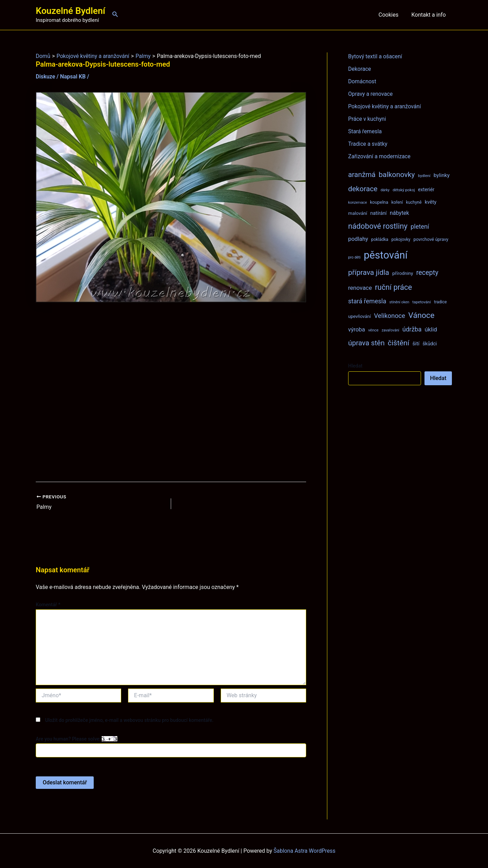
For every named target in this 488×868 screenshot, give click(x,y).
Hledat (355, 366)
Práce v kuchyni (367, 119)
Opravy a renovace (371, 94)
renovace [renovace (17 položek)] (360, 288)
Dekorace (360, 69)
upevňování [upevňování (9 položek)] (359, 316)
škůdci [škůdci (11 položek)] (430, 344)
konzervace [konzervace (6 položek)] (357, 203)
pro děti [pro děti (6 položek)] (354, 257)
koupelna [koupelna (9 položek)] (379, 202)
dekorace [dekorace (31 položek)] (363, 189)
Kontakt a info (430, 15)
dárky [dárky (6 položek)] (385, 190)
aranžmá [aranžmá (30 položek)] (362, 175)
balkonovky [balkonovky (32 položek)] (397, 175)
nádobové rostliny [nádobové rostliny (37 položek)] (378, 226)
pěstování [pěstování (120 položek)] (386, 255)
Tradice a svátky (368, 144)
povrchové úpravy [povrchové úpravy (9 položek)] (431, 239)
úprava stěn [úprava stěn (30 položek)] (366, 343)
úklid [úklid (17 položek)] (431, 329)
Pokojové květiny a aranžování (385, 106)
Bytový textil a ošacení (376, 56)
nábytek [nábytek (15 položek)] (399, 213)
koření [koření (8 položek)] (397, 202)
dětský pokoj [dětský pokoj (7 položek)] (404, 190)
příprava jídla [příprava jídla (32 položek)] (369, 272)
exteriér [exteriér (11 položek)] (426, 189)
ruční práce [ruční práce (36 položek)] (393, 287)
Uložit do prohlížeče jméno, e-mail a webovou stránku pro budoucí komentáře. (129, 720)
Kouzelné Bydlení (70, 11)
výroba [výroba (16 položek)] (357, 330)
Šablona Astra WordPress (305, 850)
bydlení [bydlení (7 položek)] (424, 176)
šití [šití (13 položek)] (416, 344)
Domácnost (362, 81)
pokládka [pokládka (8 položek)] (380, 239)
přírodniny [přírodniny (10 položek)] (403, 273)
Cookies (391, 15)
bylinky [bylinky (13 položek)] (441, 175)
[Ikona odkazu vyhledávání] (115, 15)
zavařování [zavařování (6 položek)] (390, 330)
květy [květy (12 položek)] (431, 202)
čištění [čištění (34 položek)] (398, 343)
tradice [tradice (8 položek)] (440, 302)
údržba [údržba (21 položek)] (412, 329)
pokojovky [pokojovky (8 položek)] (401, 239)
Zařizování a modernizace (380, 156)
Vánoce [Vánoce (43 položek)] (421, 315)
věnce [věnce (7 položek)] (373, 330)
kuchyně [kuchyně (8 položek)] (414, 202)
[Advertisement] (171, 392)
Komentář (48, 605)
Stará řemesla (365, 131)
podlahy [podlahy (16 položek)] (358, 239)
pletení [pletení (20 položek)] (420, 226)
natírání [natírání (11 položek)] (378, 213)
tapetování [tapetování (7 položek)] (422, 302)
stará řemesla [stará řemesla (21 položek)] (367, 301)
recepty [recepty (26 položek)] (427, 273)
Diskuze (46, 77)
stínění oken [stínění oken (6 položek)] (399, 302)
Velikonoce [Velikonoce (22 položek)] (389, 316)
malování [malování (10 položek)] (358, 213)
